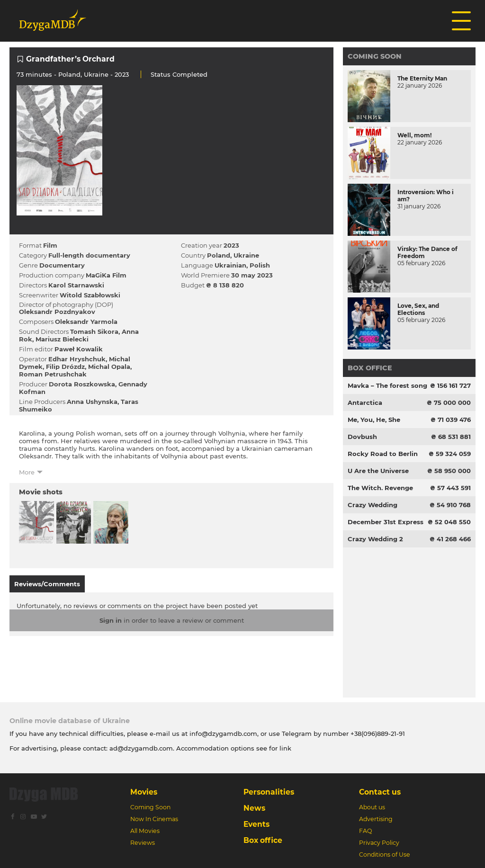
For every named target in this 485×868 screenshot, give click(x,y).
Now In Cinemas (154, 819)
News (254, 808)
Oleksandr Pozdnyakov (57, 312)
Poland (69, 74)
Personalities (269, 792)
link (285, 748)
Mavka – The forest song (387, 385)
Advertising (376, 819)
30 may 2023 (252, 275)
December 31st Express (386, 522)
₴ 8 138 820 (225, 285)
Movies (144, 792)
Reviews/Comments (47, 584)
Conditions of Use (385, 855)
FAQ (365, 831)
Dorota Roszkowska (82, 384)
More (27, 472)
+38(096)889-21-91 (378, 734)
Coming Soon (375, 56)
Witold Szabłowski (90, 295)
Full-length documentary (89, 255)
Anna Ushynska (92, 402)
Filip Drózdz (65, 367)
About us (372, 807)
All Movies (145, 831)
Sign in (111, 620)
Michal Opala (109, 367)
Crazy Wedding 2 (375, 539)
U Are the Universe (378, 471)
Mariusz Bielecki (62, 339)
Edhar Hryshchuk (77, 359)
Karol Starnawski (76, 285)
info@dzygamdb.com (222, 734)
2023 (231, 245)
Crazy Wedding (373, 505)
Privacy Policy (379, 843)
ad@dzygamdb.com (141, 748)
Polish (260, 265)
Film (50, 245)
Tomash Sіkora (94, 331)
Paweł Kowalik (79, 349)
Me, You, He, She (374, 420)
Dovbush (362, 437)
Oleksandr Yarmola (86, 322)
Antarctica (365, 403)
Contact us (380, 792)
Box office (370, 368)
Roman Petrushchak (53, 374)
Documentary (62, 265)
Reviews (143, 843)
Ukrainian (230, 265)
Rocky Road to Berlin (383, 454)
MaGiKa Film (106, 275)
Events (256, 824)
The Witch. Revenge (380, 488)
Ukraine (96, 74)
